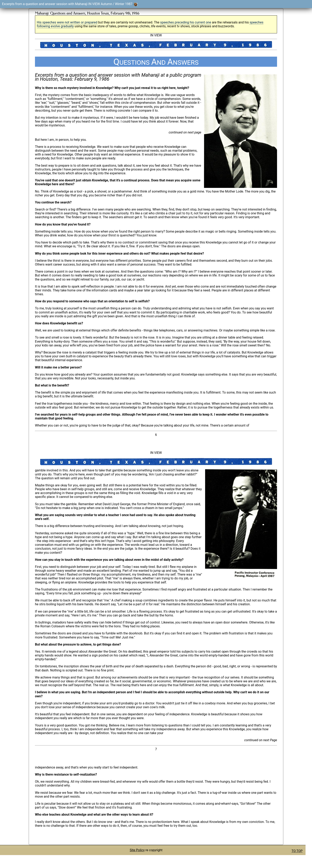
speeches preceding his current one (186, 22)
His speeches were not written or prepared (67, 22)
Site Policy (137, 850)
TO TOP (297, 851)
